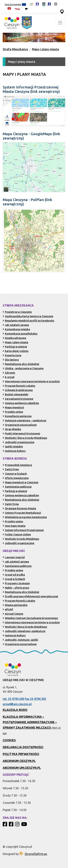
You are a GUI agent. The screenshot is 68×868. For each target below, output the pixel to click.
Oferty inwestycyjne (16, 478)
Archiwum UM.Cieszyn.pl (22, 768)
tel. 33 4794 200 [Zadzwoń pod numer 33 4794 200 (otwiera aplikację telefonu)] (13, 699)
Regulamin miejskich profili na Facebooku (28, 321)
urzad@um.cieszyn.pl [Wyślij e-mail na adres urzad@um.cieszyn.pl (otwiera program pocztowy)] (17, 704)
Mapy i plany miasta (45, 49)
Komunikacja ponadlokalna (20, 334)
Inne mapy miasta (14, 526)
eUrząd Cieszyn (13, 614)
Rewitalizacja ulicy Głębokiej (21, 364)
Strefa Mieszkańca (15, 49)
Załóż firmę (11, 469)
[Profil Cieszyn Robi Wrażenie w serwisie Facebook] (5, 825)
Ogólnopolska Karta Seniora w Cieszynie (28, 316)
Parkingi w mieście (15, 347)
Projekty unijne (13, 412)
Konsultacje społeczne (17, 416)
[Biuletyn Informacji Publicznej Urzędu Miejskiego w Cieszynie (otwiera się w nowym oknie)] (18, 9)
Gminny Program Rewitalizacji (22, 513)
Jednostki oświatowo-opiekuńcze (24, 631)
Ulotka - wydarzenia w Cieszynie (23, 368)
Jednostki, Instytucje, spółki (20, 640)
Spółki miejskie (13, 447)
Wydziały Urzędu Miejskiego (21, 539)
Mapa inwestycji (13, 407)
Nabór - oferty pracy (16, 588)
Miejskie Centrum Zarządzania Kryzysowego (30, 618)
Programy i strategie (16, 583)
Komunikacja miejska (16, 329)
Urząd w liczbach (14, 579)
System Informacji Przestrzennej (23, 530)
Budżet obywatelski (16, 394)
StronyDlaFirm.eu (36, 854)
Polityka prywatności (21, 754)
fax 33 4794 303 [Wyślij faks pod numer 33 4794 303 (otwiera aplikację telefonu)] (35, 699)
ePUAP (8, 609)
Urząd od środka (14, 575)
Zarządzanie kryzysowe (18, 399)
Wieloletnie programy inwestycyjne (25, 517)
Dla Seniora (11, 360)
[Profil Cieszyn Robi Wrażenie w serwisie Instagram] (18, 825)
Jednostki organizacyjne (18, 442)
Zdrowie (9, 373)
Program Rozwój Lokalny (19, 386)
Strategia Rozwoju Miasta (19, 508)
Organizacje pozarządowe (20, 425)
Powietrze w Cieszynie (17, 312)
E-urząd (9, 377)
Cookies (9, 740)
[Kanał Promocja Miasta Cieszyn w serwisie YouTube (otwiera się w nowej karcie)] (9, 8)
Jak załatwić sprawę (16, 325)
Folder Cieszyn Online (17, 535)
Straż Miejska (12, 429)
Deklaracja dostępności (23, 747)
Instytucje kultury (14, 451)
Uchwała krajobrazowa (18, 390)
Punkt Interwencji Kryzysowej (21, 434)
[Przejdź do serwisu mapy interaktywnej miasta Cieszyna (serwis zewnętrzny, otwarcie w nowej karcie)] (62, 11)
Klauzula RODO (15, 710)
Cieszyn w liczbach (15, 474)
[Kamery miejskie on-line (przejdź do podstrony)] (26, 9)
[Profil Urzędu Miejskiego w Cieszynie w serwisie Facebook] (12, 825)
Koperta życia (12, 355)
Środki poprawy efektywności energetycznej (30, 596)
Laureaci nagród (14, 557)
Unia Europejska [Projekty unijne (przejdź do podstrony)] (15, 5)
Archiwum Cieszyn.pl (19, 761)
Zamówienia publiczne (17, 487)
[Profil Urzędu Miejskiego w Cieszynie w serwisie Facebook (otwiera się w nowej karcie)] (47, 4)
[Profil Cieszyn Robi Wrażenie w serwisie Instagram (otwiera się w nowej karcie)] (56, 4)
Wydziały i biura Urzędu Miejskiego (25, 438)
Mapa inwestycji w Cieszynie (20, 482)
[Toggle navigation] (60, 23)
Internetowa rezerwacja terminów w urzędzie (31, 381)
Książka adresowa (14, 338)
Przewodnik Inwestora (17, 465)
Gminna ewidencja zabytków (21, 403)
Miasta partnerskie (15, 605)
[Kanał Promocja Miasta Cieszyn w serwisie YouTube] (25, 825)
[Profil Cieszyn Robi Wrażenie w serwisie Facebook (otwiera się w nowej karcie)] (34, 4)
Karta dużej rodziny (16, 351)
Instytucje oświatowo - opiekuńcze (24, 421)
